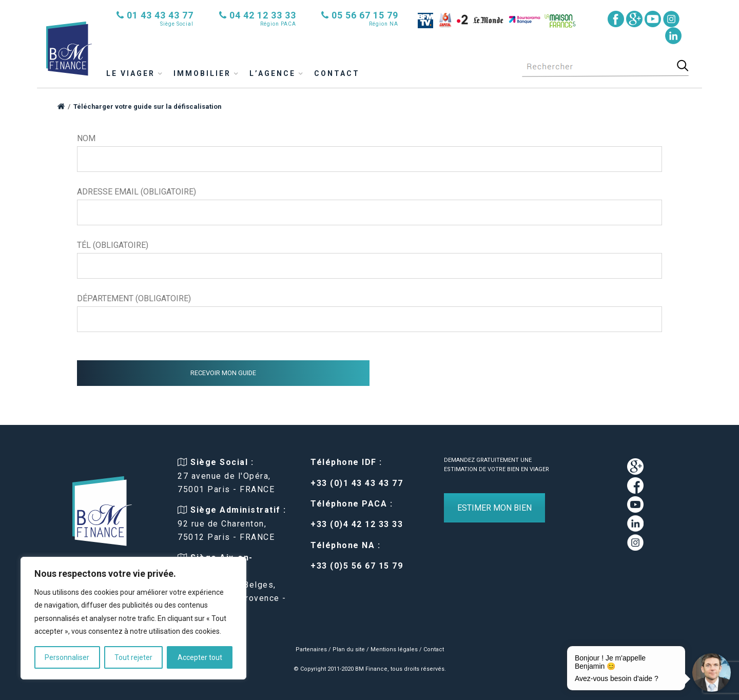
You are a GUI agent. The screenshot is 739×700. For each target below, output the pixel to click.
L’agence (273, 73)
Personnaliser (67, 657)
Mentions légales (394, 649)
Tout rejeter (133, 657)
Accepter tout (200, 657)
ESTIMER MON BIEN (494, 508)
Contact (337, 73)
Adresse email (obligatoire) (369, 206)
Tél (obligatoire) (369, 259)
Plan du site (349, 649)
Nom (369, 153)
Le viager (131, 73)
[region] (133, 618)
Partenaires (311, 649)
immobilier (202, 73)
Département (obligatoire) (369, 313)
